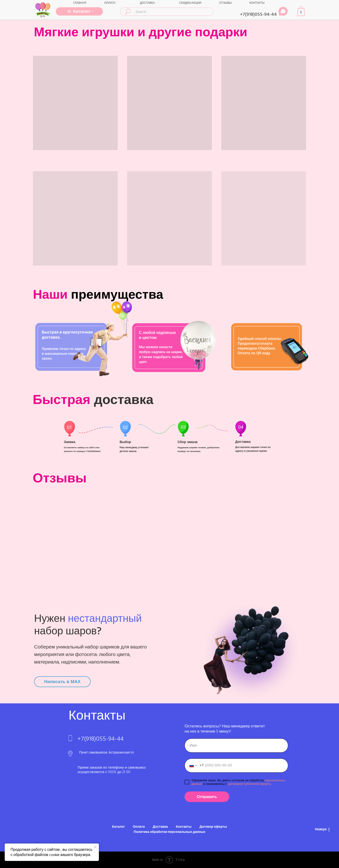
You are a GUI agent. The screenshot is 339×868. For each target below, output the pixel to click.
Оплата (139, 827)
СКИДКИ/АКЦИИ (190, 3)
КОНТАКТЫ (257, 3)
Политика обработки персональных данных (169, 832)
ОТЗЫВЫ (225, 3)
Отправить (207, 797)
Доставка (160, 827)
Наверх (322, 829)
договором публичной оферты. (249, 784)
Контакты (184, 827)
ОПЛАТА (110, 3)
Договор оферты (213, 827)
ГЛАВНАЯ (80, 3)
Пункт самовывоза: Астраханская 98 (107, 753)
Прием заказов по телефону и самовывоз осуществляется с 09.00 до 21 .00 (112, 770)
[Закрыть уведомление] (95, 847)
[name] (236, 746)
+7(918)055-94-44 (258, 14)
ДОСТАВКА (147, 3)
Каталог (118, 827)
